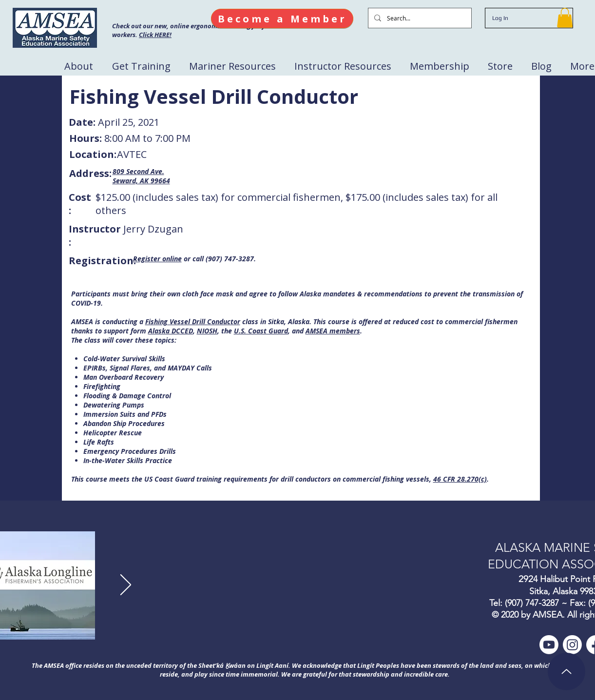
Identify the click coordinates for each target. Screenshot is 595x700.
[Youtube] (549, 645)
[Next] (126, 585)
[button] (565, 18)
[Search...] (419, 18)
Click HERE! (155, 35)
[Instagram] (572, 645)
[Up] (566, 671)
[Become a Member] (282, 19)
